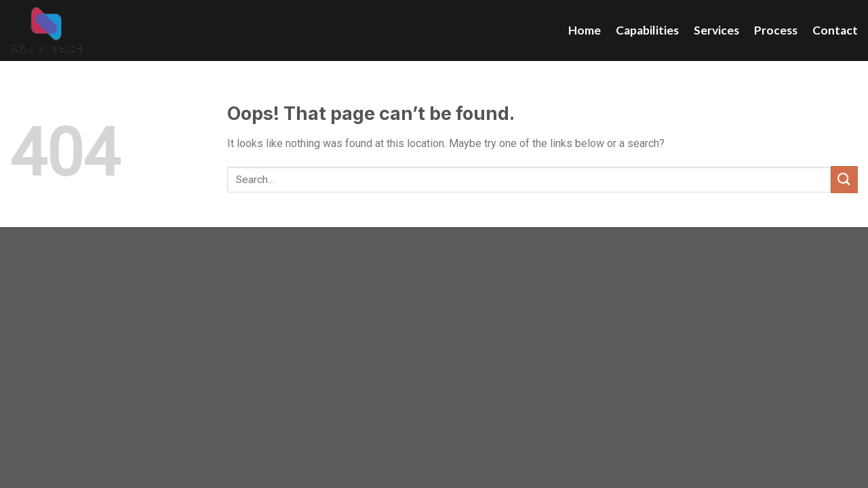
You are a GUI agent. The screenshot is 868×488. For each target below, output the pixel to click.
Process (776, 30)
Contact (835, 30)
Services (716, 30)
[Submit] (844, 179)
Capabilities (647, 30)
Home (585, 30)
